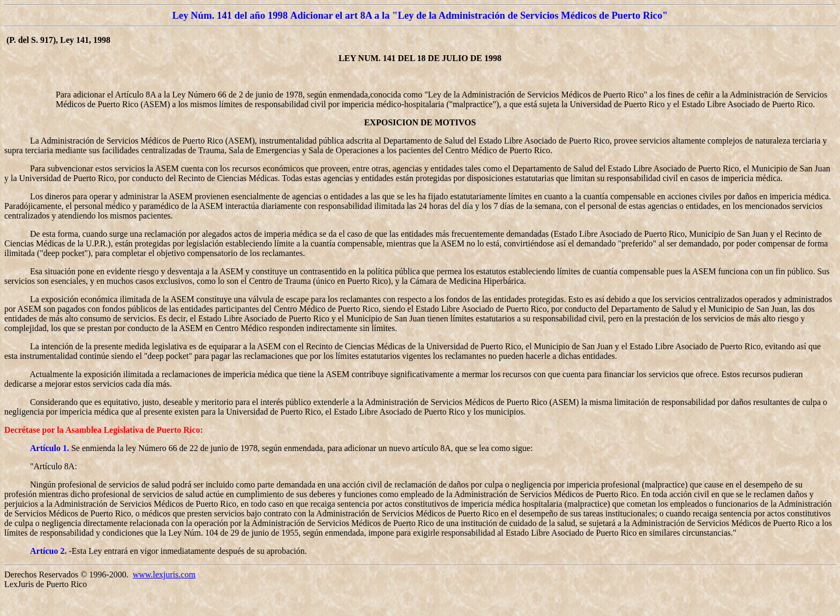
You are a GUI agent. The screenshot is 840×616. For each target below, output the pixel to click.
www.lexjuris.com (164, 574)
